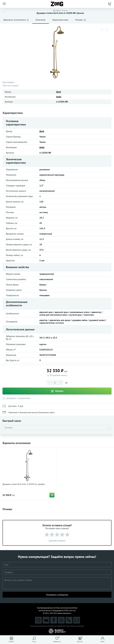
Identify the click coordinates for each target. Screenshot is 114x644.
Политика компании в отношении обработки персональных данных (57, 626)
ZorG (59, 92)
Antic (59, 97)
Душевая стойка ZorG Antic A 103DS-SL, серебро (24, 484)
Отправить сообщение (57, 595)
